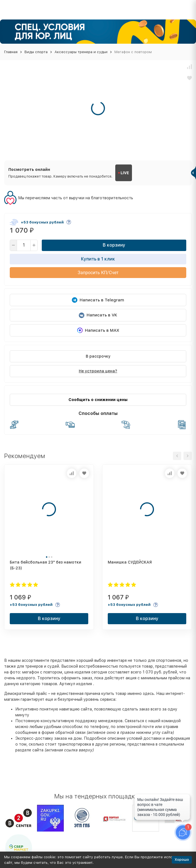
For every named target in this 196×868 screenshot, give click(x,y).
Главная (11, 52)
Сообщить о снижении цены (98, 400)
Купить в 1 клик (98, 259)
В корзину (114, 245)
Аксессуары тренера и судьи (81, 52)
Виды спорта (36, 52)
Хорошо (182, 860)
